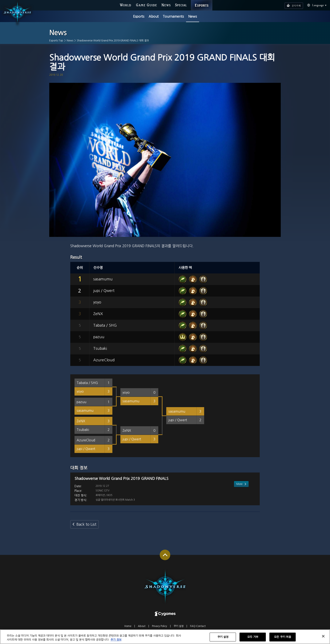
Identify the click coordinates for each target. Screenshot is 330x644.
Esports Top (56, 41)
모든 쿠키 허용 (283, 639)
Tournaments (173, 16)
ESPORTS (202, 1)
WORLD (125, 5)
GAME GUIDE (146, 5)
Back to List (86, 528)
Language (312, 5)
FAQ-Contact (198, 630)
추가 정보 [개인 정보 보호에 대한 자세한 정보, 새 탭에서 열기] (116, 642)
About (154, 16)
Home (128, 630)
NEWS (166, 5)
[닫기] (323, 639)
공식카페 (288, 4)
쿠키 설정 (179, 630)
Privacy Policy (160, 630)
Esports (139, 16)
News (193, 16)
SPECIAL (181, 5)
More (239, 502)
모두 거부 (253, 639)
